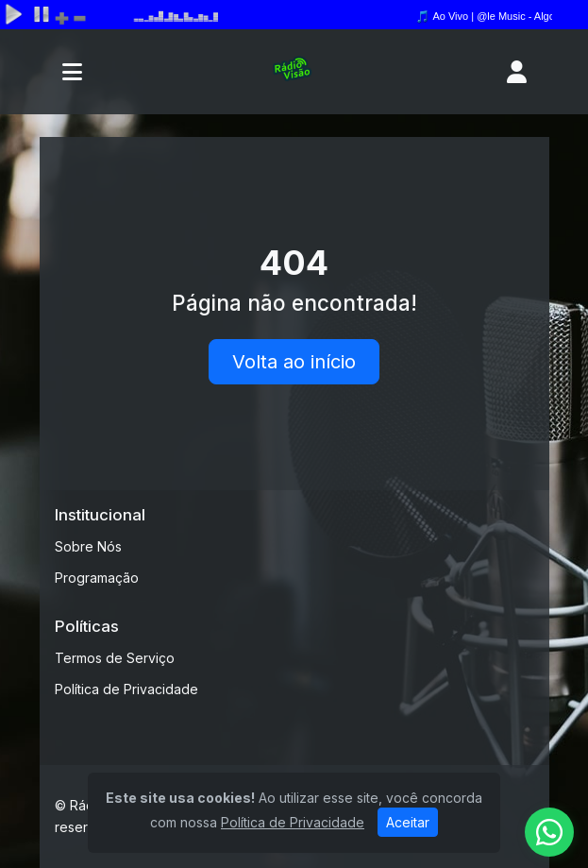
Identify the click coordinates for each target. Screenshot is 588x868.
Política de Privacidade (126, 689)
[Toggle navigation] (72, 72)
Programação (97, 578)
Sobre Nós (88, 546)
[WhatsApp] (549, 832)
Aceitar (408, 822)
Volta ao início (294, 362)
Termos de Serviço (115, 658)
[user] (517, 72)
